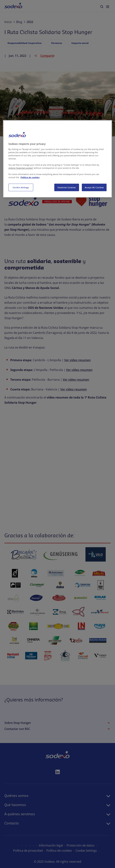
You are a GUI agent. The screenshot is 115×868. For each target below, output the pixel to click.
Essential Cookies (67, 187)
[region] (58, 159)
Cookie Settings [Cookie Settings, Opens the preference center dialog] (21, 187)
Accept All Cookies (94, 187)
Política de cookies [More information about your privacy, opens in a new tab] (30, 177)
